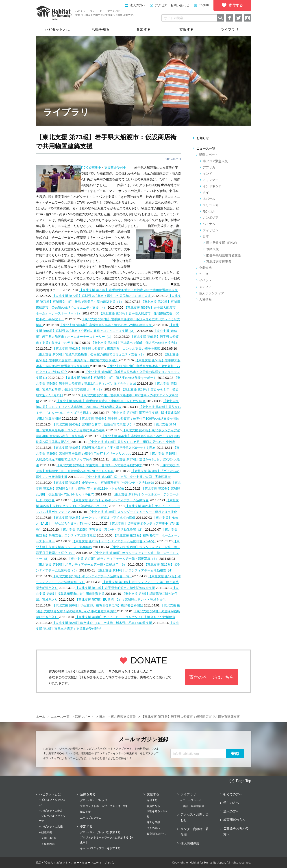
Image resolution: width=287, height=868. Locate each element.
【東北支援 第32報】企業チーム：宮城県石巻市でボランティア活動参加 (104, 483)
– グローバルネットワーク (52, 818)
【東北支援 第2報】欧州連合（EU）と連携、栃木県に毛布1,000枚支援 (103, 623)
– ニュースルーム (191, 800)
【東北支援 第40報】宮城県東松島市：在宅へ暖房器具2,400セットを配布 (104, 448)
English (204, 5)
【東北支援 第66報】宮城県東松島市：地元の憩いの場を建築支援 (106, 325)
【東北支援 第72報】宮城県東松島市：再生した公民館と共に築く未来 (102, 296)
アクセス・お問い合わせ (172, 5)
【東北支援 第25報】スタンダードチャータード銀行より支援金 (132, 512)
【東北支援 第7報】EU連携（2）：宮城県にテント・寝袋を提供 (121, 600)
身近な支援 (153, 822)
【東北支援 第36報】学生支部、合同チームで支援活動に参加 (99, 465)
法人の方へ (153, 828)
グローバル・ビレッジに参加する (100, 832)
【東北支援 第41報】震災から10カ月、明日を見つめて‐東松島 (132, 442)
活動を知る (88, 794)
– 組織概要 (46, 832)
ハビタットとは (50, 794)
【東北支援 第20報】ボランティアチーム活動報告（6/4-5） (114, 541)
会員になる (153, 806)
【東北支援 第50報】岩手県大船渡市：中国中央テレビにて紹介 (101, 401)
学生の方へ (231, 803)
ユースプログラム (91, 818)
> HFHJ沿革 (49, 838)
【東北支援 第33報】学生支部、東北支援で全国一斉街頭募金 (128, 477)
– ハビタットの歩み (51, 811)
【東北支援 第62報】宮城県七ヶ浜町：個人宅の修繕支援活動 (134, 343)
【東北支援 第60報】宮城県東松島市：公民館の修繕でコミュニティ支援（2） (91, 354)
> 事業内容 (48, 844)
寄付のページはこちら (212, 677)
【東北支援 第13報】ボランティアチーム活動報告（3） (92, 576)
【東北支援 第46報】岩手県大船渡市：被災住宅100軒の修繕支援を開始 (129, 419)
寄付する (152, 800)
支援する (153, 794)
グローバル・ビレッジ (93, 800)
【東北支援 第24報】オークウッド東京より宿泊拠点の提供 (94, 518)
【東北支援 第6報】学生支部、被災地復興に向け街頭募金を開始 (98, 605)
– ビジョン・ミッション (52, 802)
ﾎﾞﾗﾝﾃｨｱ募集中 (91, 168)
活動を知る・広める (157, 814)
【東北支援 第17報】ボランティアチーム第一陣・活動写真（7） (113, 559)
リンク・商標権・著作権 (195, 832)
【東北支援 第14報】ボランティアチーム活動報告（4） (135, 570)
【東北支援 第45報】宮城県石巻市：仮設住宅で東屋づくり (94, 424)
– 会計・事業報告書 (192, 806)
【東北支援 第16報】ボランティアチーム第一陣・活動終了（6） (81, 565)
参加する (86, 826)
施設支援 (85, 812)
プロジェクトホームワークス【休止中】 (104, 806)
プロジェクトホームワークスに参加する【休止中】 (107, 840)
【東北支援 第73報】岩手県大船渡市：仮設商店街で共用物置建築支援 (129, 290)
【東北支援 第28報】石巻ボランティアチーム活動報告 (110, 500)
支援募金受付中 (115, 168)
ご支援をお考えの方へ (236, 831)
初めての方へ (233, 794)
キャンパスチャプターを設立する (100, 848)
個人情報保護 (190, 843)
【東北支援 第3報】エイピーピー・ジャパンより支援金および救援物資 (125, 617)
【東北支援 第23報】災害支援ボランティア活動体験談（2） (102, 530)
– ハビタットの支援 (51, 827)
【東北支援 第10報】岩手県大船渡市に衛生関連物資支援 (115, 588)
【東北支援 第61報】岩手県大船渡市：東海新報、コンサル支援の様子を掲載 (107, 349)
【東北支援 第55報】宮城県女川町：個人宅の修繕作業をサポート (111, 378)
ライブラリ (188, 794)
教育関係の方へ (156, 834)
